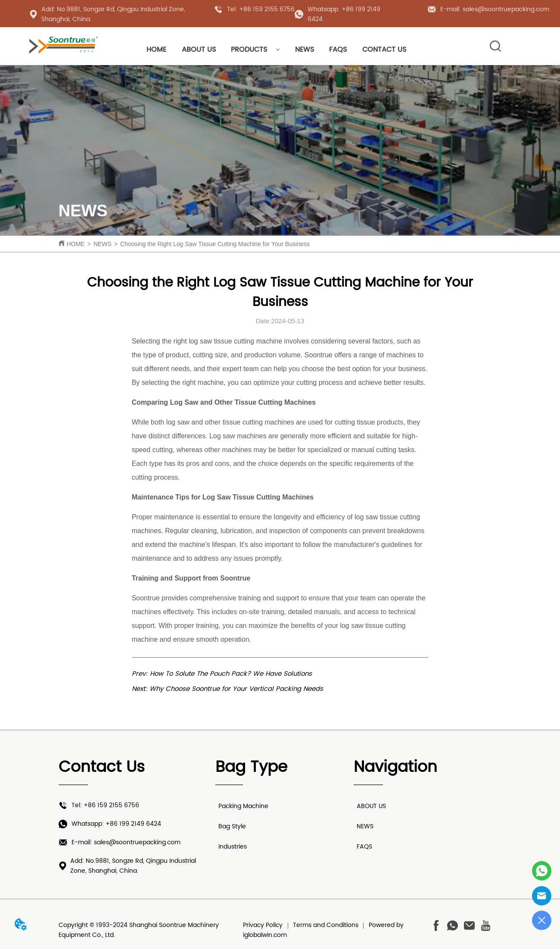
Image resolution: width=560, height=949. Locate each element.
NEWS (305, 50)
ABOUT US (199, 50)
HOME (156, 50)
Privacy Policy (263, 925)
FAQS (338, 50)
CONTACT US (384, 50)
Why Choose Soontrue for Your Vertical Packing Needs (236, 689)
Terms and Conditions (326, 925)
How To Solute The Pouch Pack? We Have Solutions (231, 674)
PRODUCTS (255, 50)
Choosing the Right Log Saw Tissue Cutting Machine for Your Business (215, 244)
